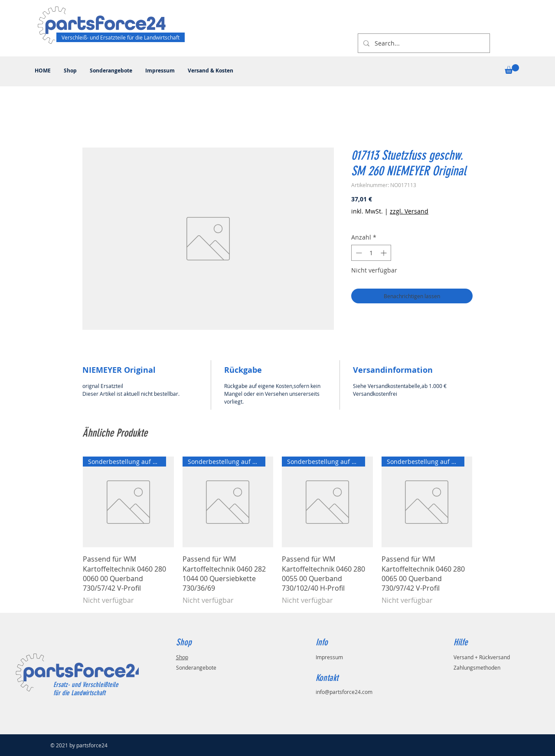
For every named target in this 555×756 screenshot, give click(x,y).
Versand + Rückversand (482, 657)
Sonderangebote (196, 667)
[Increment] (384, 253)
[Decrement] (358, 253)
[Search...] (423, 43)
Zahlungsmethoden (477, 667)
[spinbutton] (371, 253)
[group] (277, 531)
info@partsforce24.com (344, 692)
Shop (182, 657)
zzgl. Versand (409, 211)
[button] (512, 69)
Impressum (329, 657)
